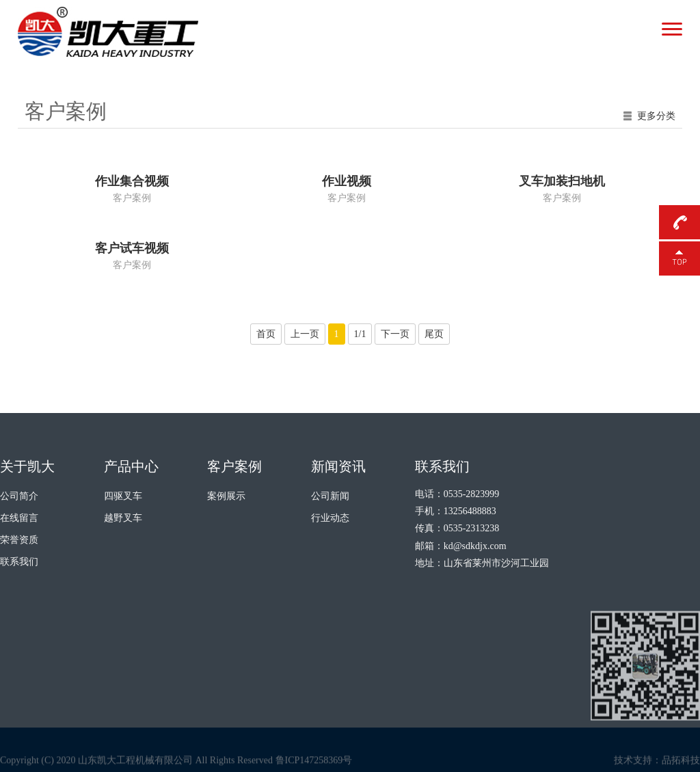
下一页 (395, 334)
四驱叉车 (123, 496)
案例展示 (226, 496)
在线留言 (19, 518)
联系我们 (19, 562)
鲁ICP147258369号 (314, 766)
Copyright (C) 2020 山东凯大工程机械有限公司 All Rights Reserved (136, 766)
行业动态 (330, 518)
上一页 (305, 334)
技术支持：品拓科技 (657, 766)
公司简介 (19, 496)
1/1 (360, 334)
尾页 (434, 334)
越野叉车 (123, 518)
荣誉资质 (19, 540)
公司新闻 (330, 496)
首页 (266, 334)
